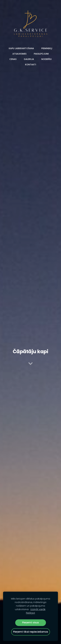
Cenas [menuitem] (13, 59)
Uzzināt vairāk (38, 609)
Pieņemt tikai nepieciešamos (31, 632)
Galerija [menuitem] (29, 59)
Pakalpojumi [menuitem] (41, 54)
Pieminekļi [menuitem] (47, 48)
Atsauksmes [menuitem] (19, 54)
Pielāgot (30, 613)
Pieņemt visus (30, 623)
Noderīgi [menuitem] (46, 59)
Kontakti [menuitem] (31, 65)
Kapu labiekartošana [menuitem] (21, 48)
